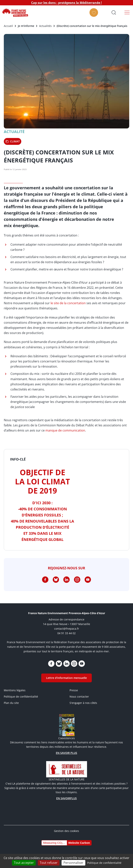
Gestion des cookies (66, 831)
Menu (127, 12)
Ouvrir (114, 12)
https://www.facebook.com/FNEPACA (45, 580)
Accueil (8, 26)
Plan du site (11, 703)
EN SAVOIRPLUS (66, 798)
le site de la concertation (68, 303)
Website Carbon (79, 843)
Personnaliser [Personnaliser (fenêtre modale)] (73, 863)
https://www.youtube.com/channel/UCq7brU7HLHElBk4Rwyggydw (88, 580)
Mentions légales (15, 690)
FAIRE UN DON (95, 16)
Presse (74, 690)
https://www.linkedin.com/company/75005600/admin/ (66, 580)
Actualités (45, 26)
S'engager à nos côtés (83, 703)
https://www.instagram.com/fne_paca (77, 580)
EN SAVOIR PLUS (66, 753)
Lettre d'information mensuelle (66, 678)
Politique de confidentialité (21, 697)
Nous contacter (79, 697)
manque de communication (65, 430)
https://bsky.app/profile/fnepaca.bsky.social (56, 580)
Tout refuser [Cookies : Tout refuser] (49, 863)
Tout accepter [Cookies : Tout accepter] (24, 863)
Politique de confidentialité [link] (104, 863)
